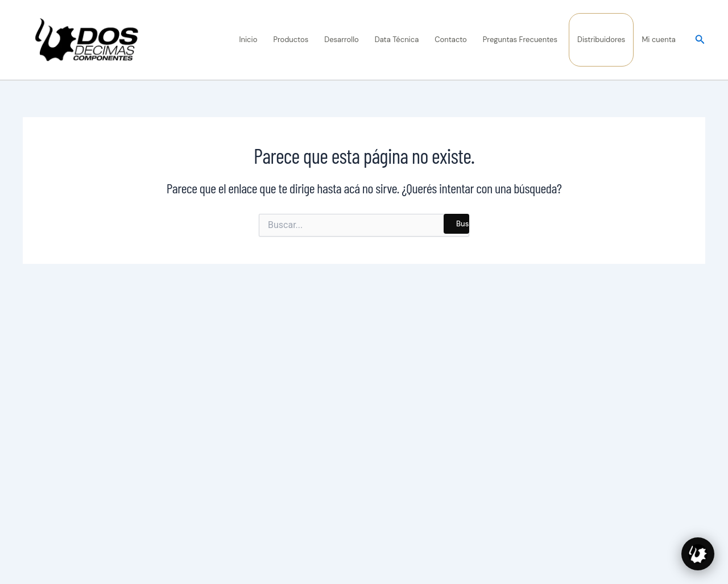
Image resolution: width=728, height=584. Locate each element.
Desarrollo (342, 40)
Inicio (249, 40)
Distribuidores (601, 40)
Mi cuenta (658, 40)
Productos (291, 40)
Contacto (451, 40)
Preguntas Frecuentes (520, 40)
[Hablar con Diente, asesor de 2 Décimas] (698, 554)
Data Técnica (397, 40)
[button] (700, 40)
